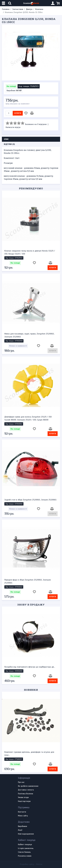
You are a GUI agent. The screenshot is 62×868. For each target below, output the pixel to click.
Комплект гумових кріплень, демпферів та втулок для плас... (29, 754)
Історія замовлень (26, 848)
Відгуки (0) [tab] (9, 144)
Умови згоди (23, 798)
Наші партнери (24, 801)
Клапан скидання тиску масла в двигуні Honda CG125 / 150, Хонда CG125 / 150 (30, 252)
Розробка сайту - (31, 864)
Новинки (31, 690)
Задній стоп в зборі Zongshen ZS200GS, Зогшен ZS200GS (30, 500)
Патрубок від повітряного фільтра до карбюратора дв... (30, 667)
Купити (18, 113)
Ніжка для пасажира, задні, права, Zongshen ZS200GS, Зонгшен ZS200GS (29, 335)
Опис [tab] (6, 139)
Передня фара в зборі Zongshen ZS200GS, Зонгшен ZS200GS (28, 581)
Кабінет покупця (25, 845)
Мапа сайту (23, 816)
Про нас (21, 782)
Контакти (22, 812)
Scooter (31, 3)
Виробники (22, 826)
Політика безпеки (25, 794)
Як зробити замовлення (28, 786)
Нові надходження (26, 834)
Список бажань (24, 852)
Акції (20, 830)
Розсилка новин (25, 856)
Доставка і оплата (26, 790)
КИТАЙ (19, 91)
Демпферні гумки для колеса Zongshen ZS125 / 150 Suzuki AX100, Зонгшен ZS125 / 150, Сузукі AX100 (28, 418)
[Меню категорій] (4, 3)
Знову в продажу (31, 605)
